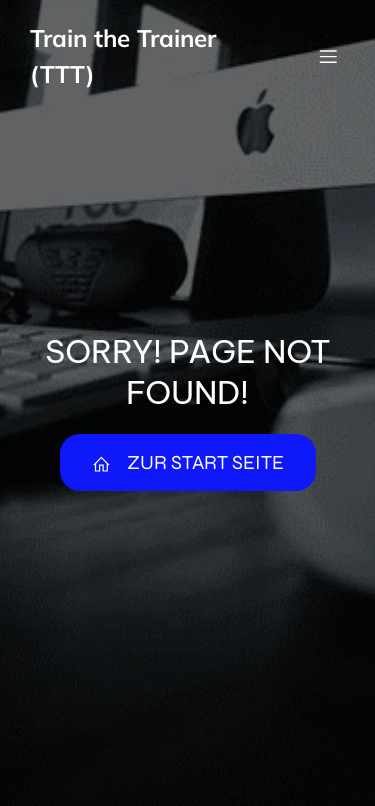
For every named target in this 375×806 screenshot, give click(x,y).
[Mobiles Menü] (328, 56)
